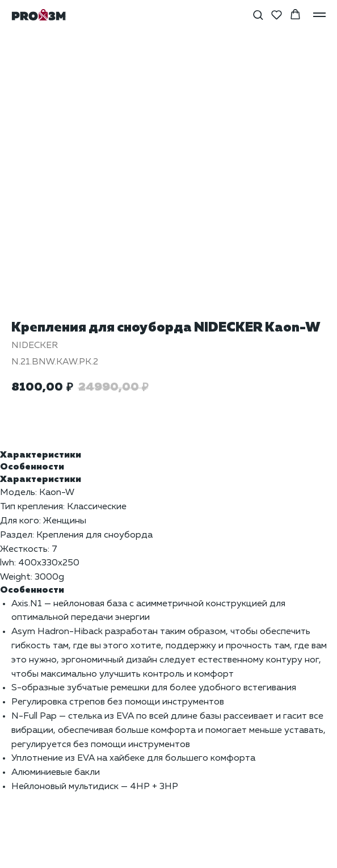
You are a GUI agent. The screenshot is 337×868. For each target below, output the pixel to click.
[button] (258, 14)
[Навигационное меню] (319, 15)
